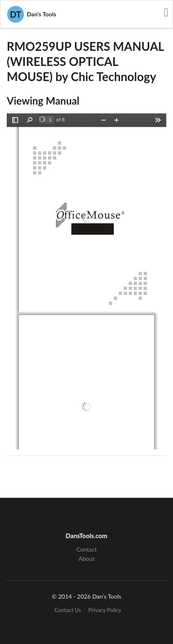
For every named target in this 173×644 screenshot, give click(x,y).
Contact (86, 549)
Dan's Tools (32, 14)
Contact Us (68, 610)
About (86, 559)
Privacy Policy (105, 610)
